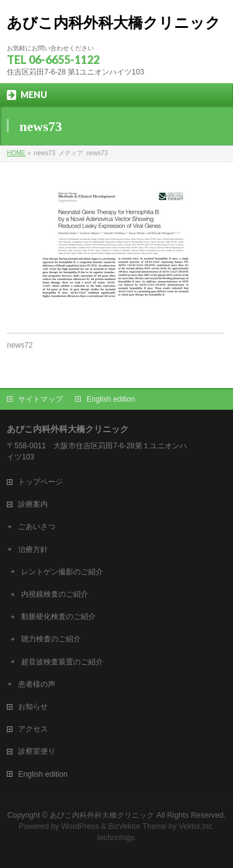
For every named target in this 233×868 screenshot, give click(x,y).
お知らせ (33, 707)
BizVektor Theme (137, 826)
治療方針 (33, 549)
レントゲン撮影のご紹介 (62, 572)
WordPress (80, 826)
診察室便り (37, 751)
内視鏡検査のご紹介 (55, 594)
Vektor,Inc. (197, 826)
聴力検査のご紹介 (51, 639)
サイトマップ (40, 399)
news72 (20, 345)
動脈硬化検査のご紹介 (58, 617)
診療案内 (33, 504)
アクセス (33, 729)
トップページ (40, 482)
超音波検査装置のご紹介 (62, 662)
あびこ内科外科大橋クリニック (114, 23)
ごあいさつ (37, 527)
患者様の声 (37, 684)
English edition (111, 399)
